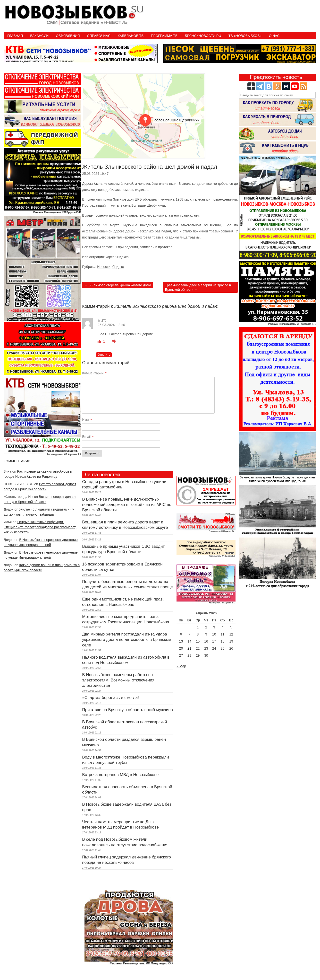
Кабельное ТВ (131, 36)
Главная (15, 36)
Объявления (68, 36)
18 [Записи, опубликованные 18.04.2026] (223, 641)
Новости (104, 267)
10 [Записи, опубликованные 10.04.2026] (214, 634)
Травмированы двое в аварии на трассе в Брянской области (198, 287)
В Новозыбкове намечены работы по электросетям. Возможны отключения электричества (118, 680)
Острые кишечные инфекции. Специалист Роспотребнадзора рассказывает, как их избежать (40, 527)
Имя (87, 420)
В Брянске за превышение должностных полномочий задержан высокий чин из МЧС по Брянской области (127, 505)
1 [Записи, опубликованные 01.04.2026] (198, 627)
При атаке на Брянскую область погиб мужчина (127, 710)
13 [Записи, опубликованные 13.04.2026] (181, 641)
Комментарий (94, 373)
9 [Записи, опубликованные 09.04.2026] (206, 634)
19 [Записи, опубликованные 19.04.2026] (231, 641)
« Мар (181, 666)
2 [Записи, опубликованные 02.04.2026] (206, 627)
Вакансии (39, 36)
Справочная (99, 36)
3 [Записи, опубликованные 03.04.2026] (214, 627)
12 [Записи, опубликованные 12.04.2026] (231, 634)
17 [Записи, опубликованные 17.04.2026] (214, 641)
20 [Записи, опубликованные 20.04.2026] (181, 648)
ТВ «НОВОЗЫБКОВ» (245, 36)
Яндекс (118, 267)
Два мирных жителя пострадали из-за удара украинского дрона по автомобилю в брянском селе (127, 640)
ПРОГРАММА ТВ (164, 36)
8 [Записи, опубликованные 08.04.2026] (198, 634)
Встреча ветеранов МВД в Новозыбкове (120, 775)
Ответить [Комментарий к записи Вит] (104, 355)
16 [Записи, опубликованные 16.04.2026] (206, 641)
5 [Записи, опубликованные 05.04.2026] (231, 627)
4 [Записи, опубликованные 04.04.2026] (223, 627)
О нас (274, 36)
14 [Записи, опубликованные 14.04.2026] (189, 641)
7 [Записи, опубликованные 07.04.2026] (189, 634)
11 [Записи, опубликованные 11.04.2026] (223, 634)
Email (88, 437)
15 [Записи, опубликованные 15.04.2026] (198, 641)
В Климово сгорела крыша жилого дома (118, 285)
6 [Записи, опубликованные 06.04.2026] (181, 634)
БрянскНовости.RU (203, 36)
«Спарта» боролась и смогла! (110, 698)
